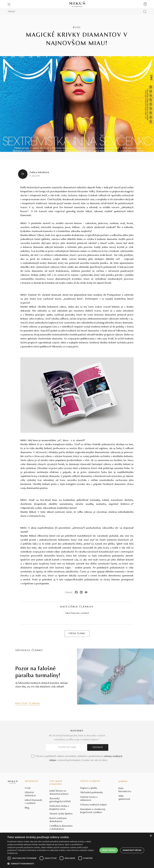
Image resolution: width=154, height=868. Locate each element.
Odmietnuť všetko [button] (132, 850)
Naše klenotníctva (125, 790)
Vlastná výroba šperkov (61, 814)
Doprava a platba (89, 788)
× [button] (151, 836)
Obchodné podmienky (92, 793)
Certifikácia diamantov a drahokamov (61, 828)
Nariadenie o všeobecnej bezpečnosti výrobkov (93, 811)
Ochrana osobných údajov (94, 805)
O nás (28, 788)
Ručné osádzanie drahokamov (58, 820)
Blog (27, 808)
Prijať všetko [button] (109, 850)
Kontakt (123, 782)
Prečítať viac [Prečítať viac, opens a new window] (13, 853)
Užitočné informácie (30, 794)
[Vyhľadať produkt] (145, 12)
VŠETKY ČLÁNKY (77, 634)
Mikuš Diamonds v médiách (77, 613)
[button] (52, 864)
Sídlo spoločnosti (124, 798)
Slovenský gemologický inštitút (60, 800)
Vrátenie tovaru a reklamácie (89, 799)
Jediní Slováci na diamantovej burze (59, 793)
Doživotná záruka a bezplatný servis (59, 808)
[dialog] (77, 850)
